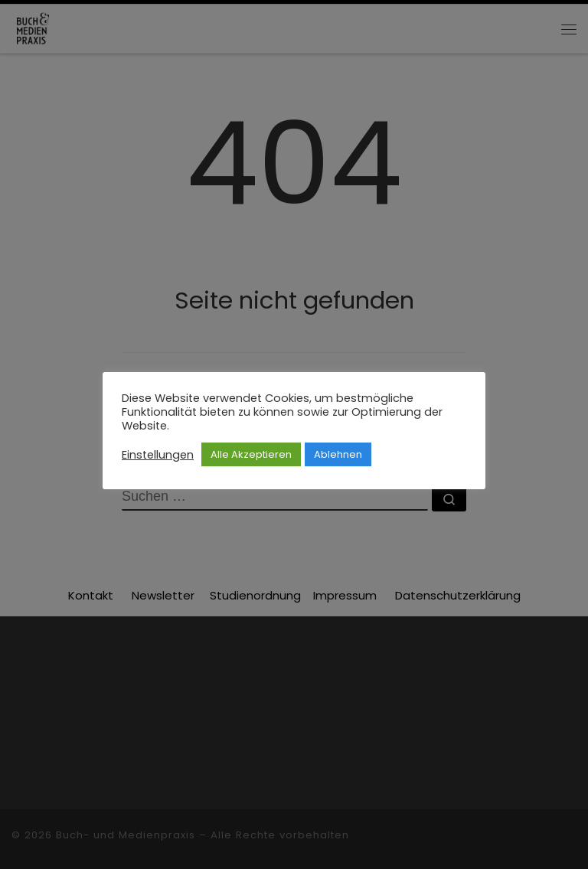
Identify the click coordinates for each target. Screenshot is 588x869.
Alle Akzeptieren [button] (251, 454)
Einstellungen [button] (158, 455)
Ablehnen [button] (338, 454)
